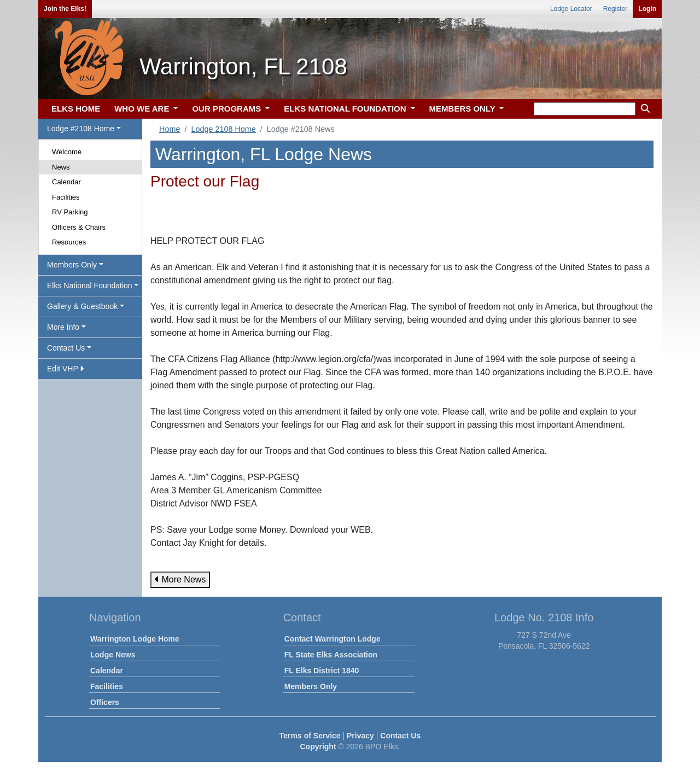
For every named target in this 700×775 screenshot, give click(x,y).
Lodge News (113, 655)
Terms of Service (310, 736)
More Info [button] (63, 327)
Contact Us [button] (66, 348)
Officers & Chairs (79, 227)
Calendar (66, 182)
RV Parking (70, 212)
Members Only (311, 686)
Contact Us (400, 736)
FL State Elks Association (331, 655)
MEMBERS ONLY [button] (463, 109)
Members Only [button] (72, 265)
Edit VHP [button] (65, 369)
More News (180, 579)
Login (647, 9)
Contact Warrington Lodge (332, 639)
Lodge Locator (571, 9)
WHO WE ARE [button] (143, 109)
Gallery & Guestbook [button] (82, 306)
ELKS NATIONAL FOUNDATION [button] (346, 109)
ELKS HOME (76, 109)
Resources (69, 242)
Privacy (360, 736)
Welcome (67, 152)
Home (170, 129)
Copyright (318, 747)
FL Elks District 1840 (322, 671)
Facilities (66, 197)
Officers (105, 702)
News (61, 167)
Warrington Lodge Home (135, 639)
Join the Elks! (65, 9)
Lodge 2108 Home (223, 129)
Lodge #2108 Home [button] (81, 129)
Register (616, 9)
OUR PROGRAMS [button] (227, 109)
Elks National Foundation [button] (90, 285)
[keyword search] (585, 109)
